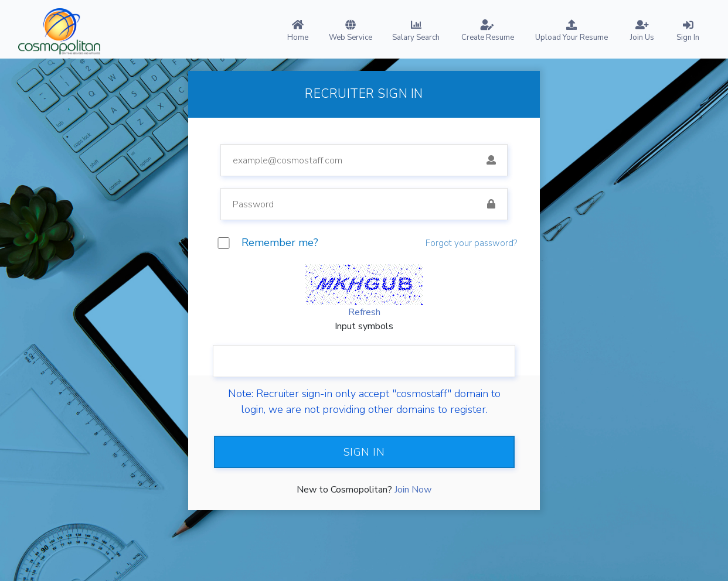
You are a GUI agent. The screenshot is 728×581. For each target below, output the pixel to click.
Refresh (364, 312)
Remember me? (280, 242)
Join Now (413, 490)
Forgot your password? (471, 243)
